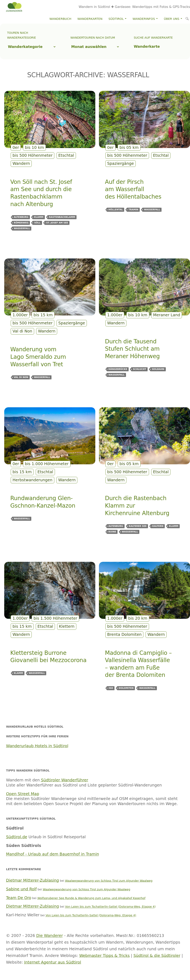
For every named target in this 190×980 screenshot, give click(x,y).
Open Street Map (23, 794)
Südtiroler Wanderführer (65, 780)
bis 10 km (34, 148)
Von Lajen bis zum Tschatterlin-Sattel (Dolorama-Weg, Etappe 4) (110, 907)
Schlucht (140, 369)
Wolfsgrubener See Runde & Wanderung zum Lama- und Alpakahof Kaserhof (91, 898)
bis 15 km (43, 315)
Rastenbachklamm (62, 217)
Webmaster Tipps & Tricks (105, 956)
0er (16, 148)
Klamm (39, 217)
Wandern (21, 164)
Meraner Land (167, 315)
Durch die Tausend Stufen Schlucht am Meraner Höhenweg (132, 349)
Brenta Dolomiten (124, 634)
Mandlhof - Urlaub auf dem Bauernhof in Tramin (53, 854)
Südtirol (116, 19)
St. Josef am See (57, 223)
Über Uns (172, 19)
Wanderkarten (90, 19)
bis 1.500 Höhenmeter (55, 618)
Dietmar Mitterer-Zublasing (33, 880)
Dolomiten (126, 688)
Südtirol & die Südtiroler (157, 956)
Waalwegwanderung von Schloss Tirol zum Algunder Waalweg (109, 881)
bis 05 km (129, 148)
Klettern (67, 626)
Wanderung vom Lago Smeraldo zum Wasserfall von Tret (38, 357)
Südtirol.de (17, 837)
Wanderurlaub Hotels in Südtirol (37, 746)
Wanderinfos (144, 19)
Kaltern (158, 526)
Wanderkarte (147, 47)
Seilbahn (158, 369)
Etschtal (66, 155)
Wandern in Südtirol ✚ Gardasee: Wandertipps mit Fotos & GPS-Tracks (134, 7)
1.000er (20, 315)
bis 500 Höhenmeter (33, 155)
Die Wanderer (50, 936)
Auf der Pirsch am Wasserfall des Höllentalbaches (133, 189)
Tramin (133, 210)
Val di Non (22, 331)
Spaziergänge (121, 164)
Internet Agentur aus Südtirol (53, 962)
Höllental (116, 210)
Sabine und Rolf (21, 889)
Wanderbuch (60, 19)
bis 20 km (138, 618)
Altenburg (21, 217)
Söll (37, 223)
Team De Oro (19, 898)
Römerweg (21, 223)
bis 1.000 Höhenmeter (47, 464)
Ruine (112, 532)
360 (111, 688)
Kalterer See (138, 526)
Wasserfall (22, 228)
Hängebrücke (118, 369)
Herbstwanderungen (33, 480)
